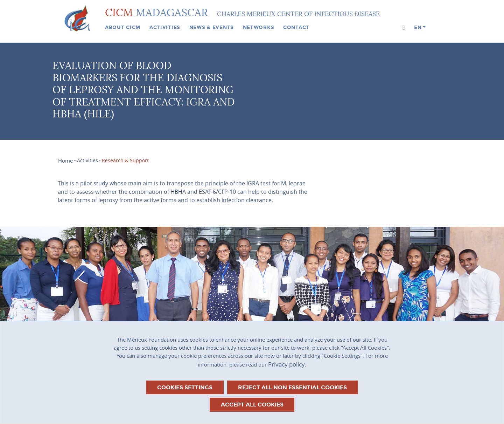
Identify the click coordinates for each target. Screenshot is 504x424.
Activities (165, 27)
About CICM (123, 27)
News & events (212, 27)
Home (65, 160)
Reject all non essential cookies (292, 387)
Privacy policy (286, 364)
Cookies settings (185, 387)
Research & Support (125, 160)
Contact (296, 27)
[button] (404, 28)
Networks (259, 27)
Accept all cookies (252, 405)
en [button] (418, 27)
